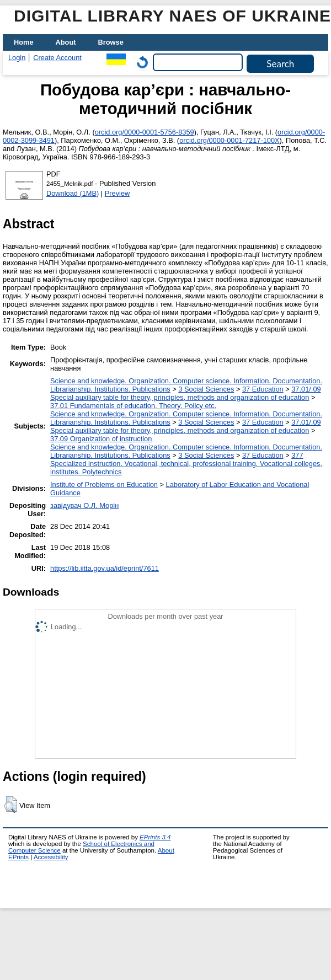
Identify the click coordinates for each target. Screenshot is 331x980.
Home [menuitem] (24, 42)
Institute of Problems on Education (104, 484)
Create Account (57, 58)
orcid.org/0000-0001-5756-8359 (145, 132)
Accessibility (51, 857)
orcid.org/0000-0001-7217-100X (229, 140)
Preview (118, 193)
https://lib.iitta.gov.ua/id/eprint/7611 (105, 568)
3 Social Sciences (206, 389)
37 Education (263, 389)
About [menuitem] (66, 42)
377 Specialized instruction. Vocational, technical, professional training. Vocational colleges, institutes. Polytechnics (186, 464)
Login (17, 58)
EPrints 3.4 (155, 837)
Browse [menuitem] (111, 42)
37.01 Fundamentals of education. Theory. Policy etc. (133, 406)
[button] (11, 805)
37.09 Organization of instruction (101, 439)
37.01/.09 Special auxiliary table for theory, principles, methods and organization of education (186, 393)
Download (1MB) (73, 193)
